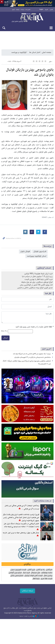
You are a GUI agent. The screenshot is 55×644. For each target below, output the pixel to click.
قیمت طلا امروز (46, 579)
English (41, 10)
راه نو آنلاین (40, 570)
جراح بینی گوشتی (15, 573)
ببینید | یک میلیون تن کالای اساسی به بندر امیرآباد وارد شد (32, 354)
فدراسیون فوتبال (40, 251)
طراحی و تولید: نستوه (29, 616)
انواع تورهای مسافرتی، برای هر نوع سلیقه (37, 282)
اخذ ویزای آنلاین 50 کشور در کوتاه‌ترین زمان (36, 285)
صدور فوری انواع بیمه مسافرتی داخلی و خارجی (35, 288)
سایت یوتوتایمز (47, 573)
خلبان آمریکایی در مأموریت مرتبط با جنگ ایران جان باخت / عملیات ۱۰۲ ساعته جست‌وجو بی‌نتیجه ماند (21, 525)
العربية (46, 10)
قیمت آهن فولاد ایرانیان (33, 576)
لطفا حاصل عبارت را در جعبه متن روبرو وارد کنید (35, 327)
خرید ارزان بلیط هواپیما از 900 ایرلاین (38, 274)
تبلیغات (18, 10)
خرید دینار (26, 573)
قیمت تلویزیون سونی (18, 570)
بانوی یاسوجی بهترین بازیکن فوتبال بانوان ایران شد (30, 72)
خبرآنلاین (27, 18)
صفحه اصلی (46, 52)
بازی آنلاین (31, 570)
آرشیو (13, 10)
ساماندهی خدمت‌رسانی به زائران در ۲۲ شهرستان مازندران (32, 357)
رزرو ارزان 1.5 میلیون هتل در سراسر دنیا (37, 276)
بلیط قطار (36, 579)
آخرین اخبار (47, 349)
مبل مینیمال (35, 573)
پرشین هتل (48, 576)
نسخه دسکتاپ (27, 591)
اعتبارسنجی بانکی (17, 576)
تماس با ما (28, 10)
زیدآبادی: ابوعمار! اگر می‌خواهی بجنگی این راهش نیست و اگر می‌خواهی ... (22, 507)
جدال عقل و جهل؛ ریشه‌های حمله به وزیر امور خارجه (21, 533)
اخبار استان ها (35, 52)
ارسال (5, 338)
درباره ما (23, 10)
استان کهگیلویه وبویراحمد (37, 256)
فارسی (51, 10)
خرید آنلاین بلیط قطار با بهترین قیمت (39, 279)
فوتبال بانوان (25, 251)
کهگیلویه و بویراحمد (19, 52)
